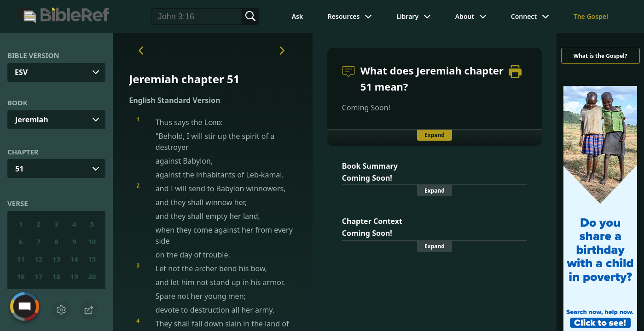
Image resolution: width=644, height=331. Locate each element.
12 (38, 259)
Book (17, 103)
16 (21, 276)
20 (92, 276)
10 (92, 241)
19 (74, 276)
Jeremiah (32, 120)
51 (19, 169)
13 (56, 259)
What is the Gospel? (600, 56)
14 (74, 259)
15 (92, 259)
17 (38, 276)
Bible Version (33, 55)
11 (21, 259)
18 (56, 276)
